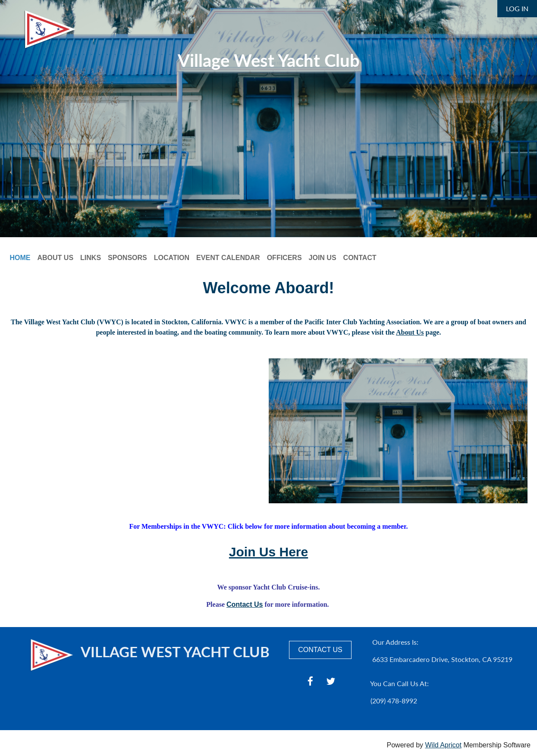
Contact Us (245, 604)
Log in (517, 8)
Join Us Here (268, 552)
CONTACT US (320, 650)
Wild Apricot (443, 745)
